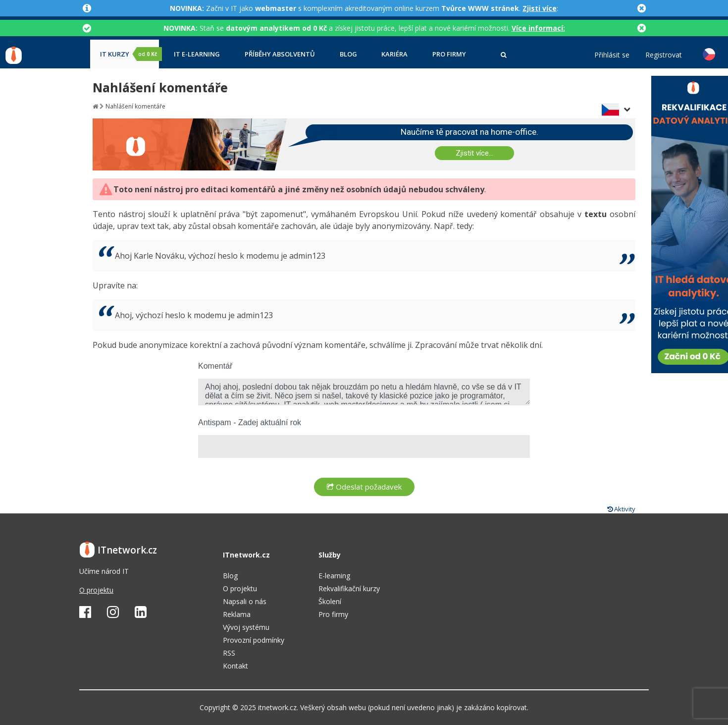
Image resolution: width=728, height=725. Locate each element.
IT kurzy (130, 54)
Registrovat (664, 55)
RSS (229, 653)
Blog (348, 54)
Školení (330, 601)
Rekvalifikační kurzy (349, 588)
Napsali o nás (245, 601)
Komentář (215, 366)
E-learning (334, 576)
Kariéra (394, 54)
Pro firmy (449, 54)
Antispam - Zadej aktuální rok (250, 422)
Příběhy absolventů (280, 54)
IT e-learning (197, 54)
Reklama (237, 614)
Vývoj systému (246, 627)
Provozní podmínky (254, 640)
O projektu (96, 590)
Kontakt (235, 666)
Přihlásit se (612, 55)
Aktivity (621, 509)
